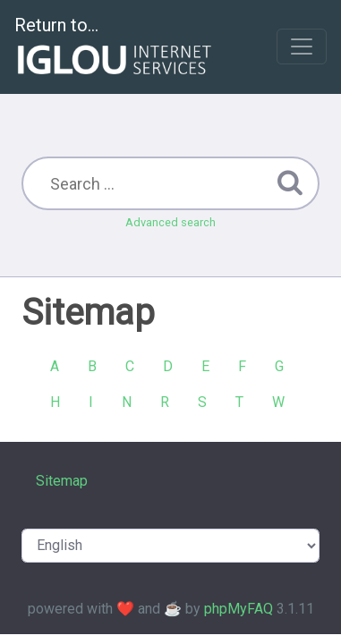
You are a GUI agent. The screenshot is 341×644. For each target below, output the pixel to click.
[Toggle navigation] (302, 47)
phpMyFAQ (239, 609)
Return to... (115, 48)
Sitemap (62, 481)
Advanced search (170, 222)
